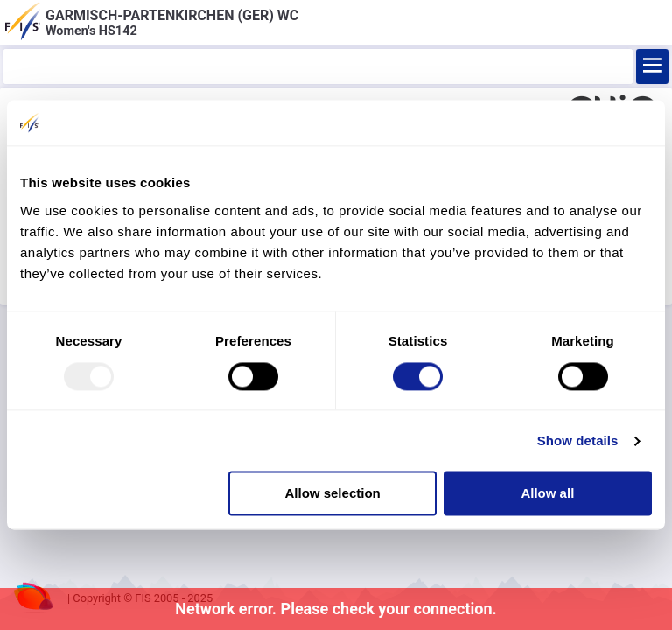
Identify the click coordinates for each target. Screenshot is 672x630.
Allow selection (333, 494)
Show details (578, 441)
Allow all (547, 494)
